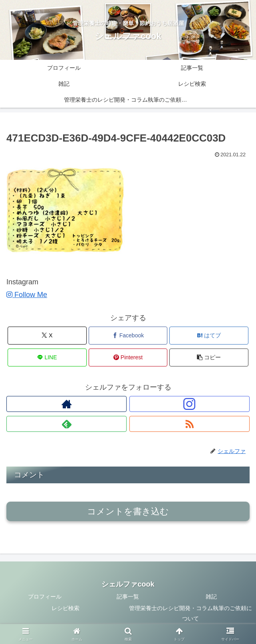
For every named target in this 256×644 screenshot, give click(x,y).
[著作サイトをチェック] (66, 404)
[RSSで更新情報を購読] (190, 424)
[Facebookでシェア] (128, 336)
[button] (209, 357)
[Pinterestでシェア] (128, 357)
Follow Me (27, 295)
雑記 (211, 597)
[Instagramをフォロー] (190, 404)
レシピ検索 (65, 608)
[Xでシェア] (47, 336)
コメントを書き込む (128, 511)
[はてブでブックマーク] (209, 336)
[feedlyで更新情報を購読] (66, 424)
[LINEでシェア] (47, 357)
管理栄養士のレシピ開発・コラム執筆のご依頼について (191, 613)
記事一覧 (128, 597)
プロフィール (45, 597)
